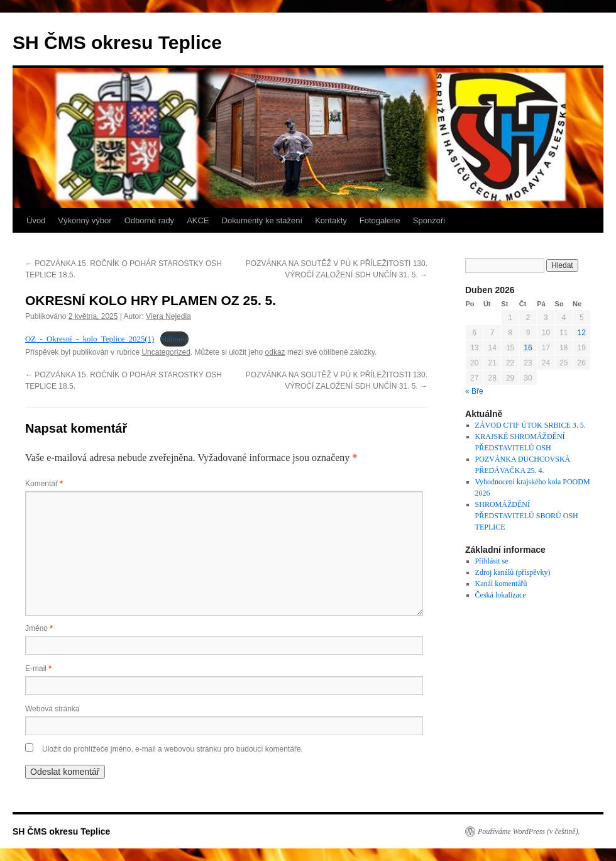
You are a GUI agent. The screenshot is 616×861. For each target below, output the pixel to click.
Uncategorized (166, 352)
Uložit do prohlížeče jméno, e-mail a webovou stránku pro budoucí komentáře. (173, 749)
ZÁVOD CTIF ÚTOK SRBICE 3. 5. (531, 425)
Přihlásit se (492, 561)
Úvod (36, 220)
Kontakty (331, 220)
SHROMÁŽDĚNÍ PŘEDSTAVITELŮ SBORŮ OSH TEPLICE (527, 516)
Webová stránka (52, 709)
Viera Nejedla (168, 316)
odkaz (275, 352)
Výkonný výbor (85, 220)
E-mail (38, 669)
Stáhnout (175, 339)
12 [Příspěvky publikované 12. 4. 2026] (582, 333)
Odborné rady (150, 220)
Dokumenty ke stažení (262, 220)
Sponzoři (429, 220)
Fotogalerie (380, 220)
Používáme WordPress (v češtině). (529, 831)
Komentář (44, 484)
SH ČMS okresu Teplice (117, 42)
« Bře (474, 391)
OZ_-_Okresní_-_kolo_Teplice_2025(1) (90, 339)
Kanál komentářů (501, 584)
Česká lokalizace (501, 595)
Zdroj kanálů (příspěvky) (513, 572)
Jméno (39, 628)
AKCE (198, 220)
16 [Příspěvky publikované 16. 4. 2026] (528, 348)
